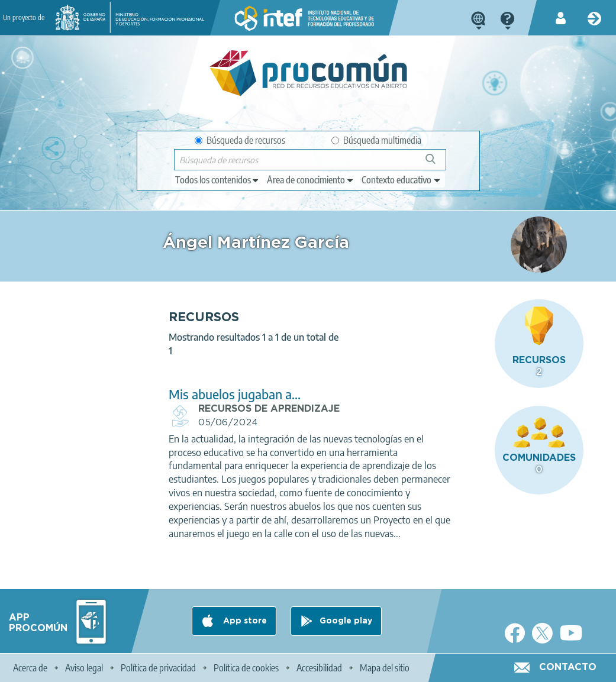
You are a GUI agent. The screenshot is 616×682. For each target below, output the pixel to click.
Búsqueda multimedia (376, 140)
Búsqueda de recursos (240, 140)
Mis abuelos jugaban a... (235, 394)
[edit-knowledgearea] (311, 180)
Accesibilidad (319, 668)
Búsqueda (437, 164)
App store (244, 621)
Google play (346, 621)
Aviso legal (84, 668)
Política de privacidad (158, 668)
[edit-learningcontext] (401, 180)
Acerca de (30, 668)
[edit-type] (217, 180)
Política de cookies (246, 668)
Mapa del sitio (385, 668)
